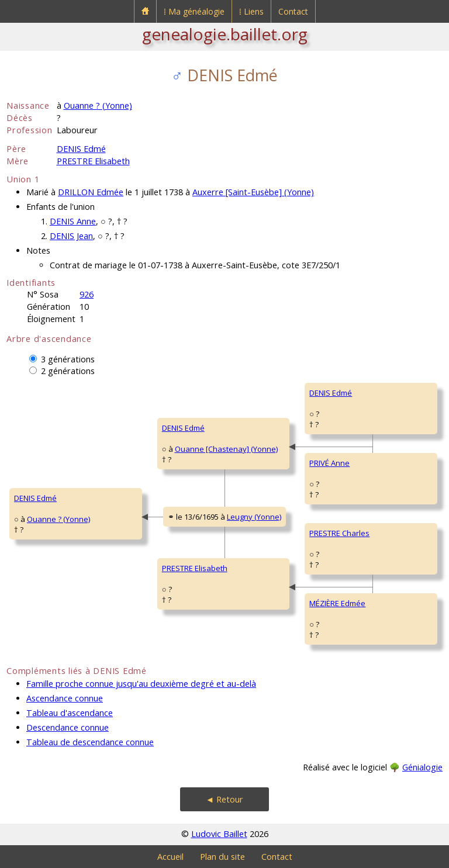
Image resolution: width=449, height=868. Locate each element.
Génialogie (422, 767)
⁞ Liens (251, 11)
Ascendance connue (65, 698)
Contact (293, 11)
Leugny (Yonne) (254, 517)
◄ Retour (224, 799)
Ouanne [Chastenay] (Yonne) (226, 449)
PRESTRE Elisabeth (93, 161)
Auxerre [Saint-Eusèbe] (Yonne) (253, 192)
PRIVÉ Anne (329, 463)
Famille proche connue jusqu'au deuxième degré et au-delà (141, 684)
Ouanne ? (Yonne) (98, 106)
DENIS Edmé (81, 149)
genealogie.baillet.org (225, 34)
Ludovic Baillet (219, 834)
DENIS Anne (73, 221)
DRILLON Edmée (91, 192)
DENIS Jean (71, 236)
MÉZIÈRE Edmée (337, 603)
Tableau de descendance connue (90, 742)
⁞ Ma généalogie (194, 11)
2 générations (68, 371)
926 (87, 294)
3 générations (68, 359)
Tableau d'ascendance (70, 713)
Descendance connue (68, 727)
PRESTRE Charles (339, 533)
